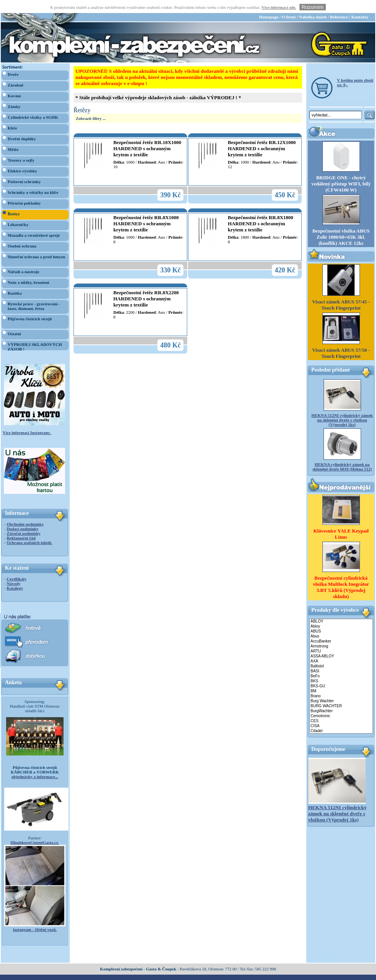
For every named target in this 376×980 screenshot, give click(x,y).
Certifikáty (16, 566)
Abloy (341, 614)
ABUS (341, 619)
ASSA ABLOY (341, 644)
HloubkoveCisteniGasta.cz (35, 830)
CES (341, 709)
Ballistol (341, 654)
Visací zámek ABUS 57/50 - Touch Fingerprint (341, 340)
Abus (341, 624)
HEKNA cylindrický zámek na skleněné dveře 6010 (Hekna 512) (342, 454)
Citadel (341, 719)
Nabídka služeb (313, 4)
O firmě (289, 4)
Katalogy (15, 575)
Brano (341, 684)
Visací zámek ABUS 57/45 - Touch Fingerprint (341, 292)
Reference (339, 4)
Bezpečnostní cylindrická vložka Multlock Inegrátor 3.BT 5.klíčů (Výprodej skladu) (341, 574)
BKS (341, 669)
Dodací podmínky (22, 516)
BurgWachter (341, 699)
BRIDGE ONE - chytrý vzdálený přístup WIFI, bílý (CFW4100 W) (341, 171)
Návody (13, 571)
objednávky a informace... (35, 764)
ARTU (341, 639)
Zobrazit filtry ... (91, 106)
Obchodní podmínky (25, 511)
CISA (341, 714)
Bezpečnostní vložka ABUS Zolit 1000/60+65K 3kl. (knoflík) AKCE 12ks (341, 224)
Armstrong (341, 634)
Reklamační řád (21, 525)
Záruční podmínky (23, 521)
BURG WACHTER (341, 694)
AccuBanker (341, 629)
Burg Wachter (341, 689)
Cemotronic (341, 704)
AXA (341, 649)
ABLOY (341, 609)
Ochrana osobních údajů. (29, 530)
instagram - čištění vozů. (35, 917)
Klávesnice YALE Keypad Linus (341, 522)
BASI (341, 659)
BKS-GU (341, 674)
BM (341, 679)
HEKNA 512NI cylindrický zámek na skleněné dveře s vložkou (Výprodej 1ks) (342, 407)
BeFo (341, 664)
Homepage (269, 4)
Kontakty (360, 4)
